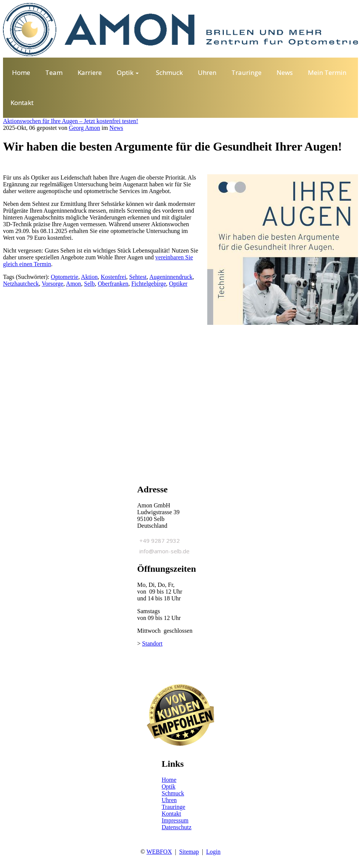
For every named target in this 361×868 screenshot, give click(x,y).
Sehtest (138, 277)
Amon (73, 284)
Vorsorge (53, 284)
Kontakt (171, 814)
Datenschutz (177, 827)
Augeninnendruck (171, 277)
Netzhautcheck (21, 284)
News (116, 128)
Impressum (175, 820)
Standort (152, 643)
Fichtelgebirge (148, 284)
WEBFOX (159, 852)
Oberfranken (113, 284)
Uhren (169, 800)
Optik (168, 787)
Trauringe (174, 807)
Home (169, 780)
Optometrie (65, 277)
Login (213, 852)
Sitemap (189, 852)
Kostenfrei (113, 277)
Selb (89, 284)
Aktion (89, 277)
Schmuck (173, 793)
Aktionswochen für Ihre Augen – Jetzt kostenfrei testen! (71, 121)
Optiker (178, 284)
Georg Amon (85, 128)
